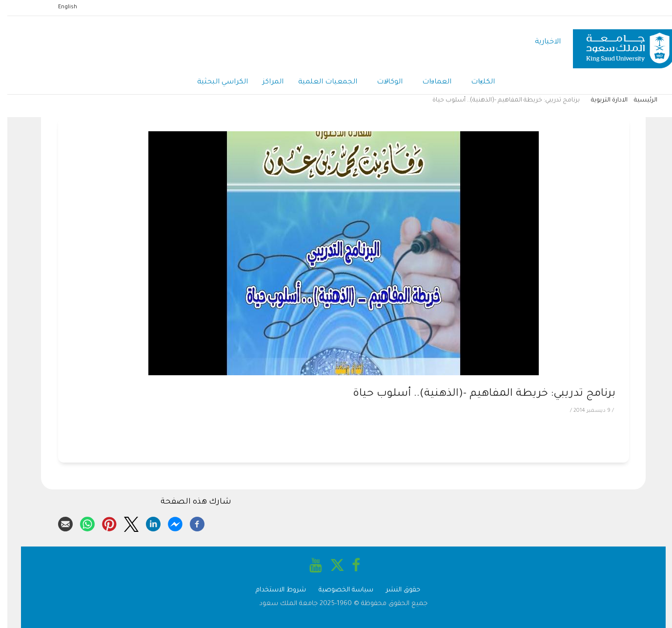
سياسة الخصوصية (339, 590)
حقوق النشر (396, 590)
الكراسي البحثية (215, 82)
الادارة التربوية (602, 101)
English (60, 7)
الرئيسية (638, 101)
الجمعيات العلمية (320, 82)
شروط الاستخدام (274, 590)
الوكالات (382, 83)
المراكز (266, 82)
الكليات (476, 83)
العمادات (429, 83)
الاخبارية (540, 42)
